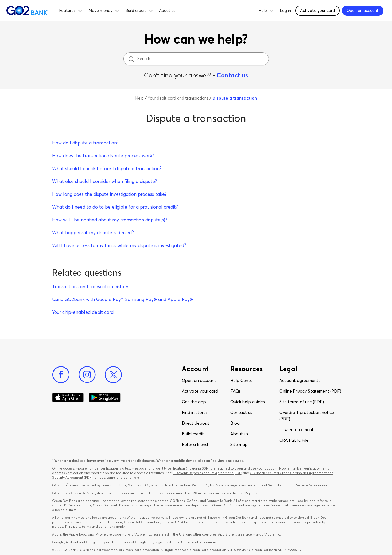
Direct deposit (196, 423)
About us (167, 11)
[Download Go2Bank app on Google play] (105, 398)
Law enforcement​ (296, 429)
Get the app (194, 402)
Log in (285, 11)
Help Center (242, 380)
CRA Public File (294, 440)
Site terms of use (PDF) (302, 402)
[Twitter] (113, 375)
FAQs (236, 391)
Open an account (199, 380)
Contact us (232, 75)
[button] (80, 10)
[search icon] (131, 59)
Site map (239, 444)
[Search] (197, 59)
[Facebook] (61, 375)
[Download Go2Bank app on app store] (68, 398)
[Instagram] (87, 375)
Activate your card (200, 391)
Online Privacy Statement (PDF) (310, 391)
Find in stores (195, 412)
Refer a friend (195, 444)
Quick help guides (248, 402)
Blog (235, 423)
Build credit (193, 434)
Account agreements (300, 380)
